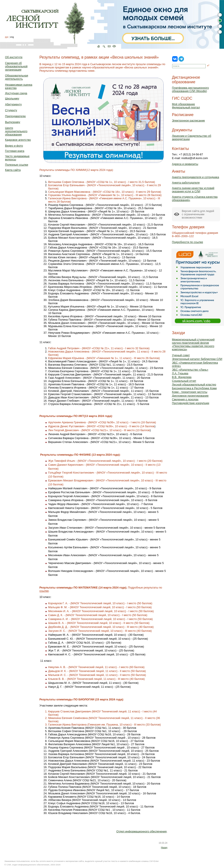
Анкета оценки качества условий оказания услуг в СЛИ (193, 190)
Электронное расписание (188, 121)
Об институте (14, 57)
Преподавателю (15, 116)
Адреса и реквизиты (185, 164)
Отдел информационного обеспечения (142, 831)
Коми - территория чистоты (190, 392)
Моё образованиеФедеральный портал (186, 106)
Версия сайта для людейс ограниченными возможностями (198, 214)
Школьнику (12, 98)
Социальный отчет (184, 381)
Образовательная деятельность (17, 77)
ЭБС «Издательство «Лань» (190, 370)
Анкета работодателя (186, 183)
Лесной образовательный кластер (194, 385)
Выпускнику (13, 122)
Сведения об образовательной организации (16, 66)
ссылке (44, 591)
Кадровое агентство (18, 140)
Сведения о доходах (185, 399)
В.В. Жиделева (182, 377)
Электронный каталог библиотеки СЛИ (197, 359)
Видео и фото (14, 146)
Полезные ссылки (17, 165)
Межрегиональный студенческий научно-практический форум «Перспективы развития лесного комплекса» (193, 344)
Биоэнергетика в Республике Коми (194, 388)
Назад (164, 848)
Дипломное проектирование (190, 396)
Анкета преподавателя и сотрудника (195, 177)
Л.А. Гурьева (180, 373)
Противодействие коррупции (191, 403)
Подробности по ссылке (187, 242)
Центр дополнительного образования (16, 131)
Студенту (11, 110)
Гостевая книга (15, 151)
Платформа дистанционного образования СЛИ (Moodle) (190, 89)
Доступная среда (16, 93)
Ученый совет (181, 355)
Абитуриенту (13, 104)
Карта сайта (13, 170)
